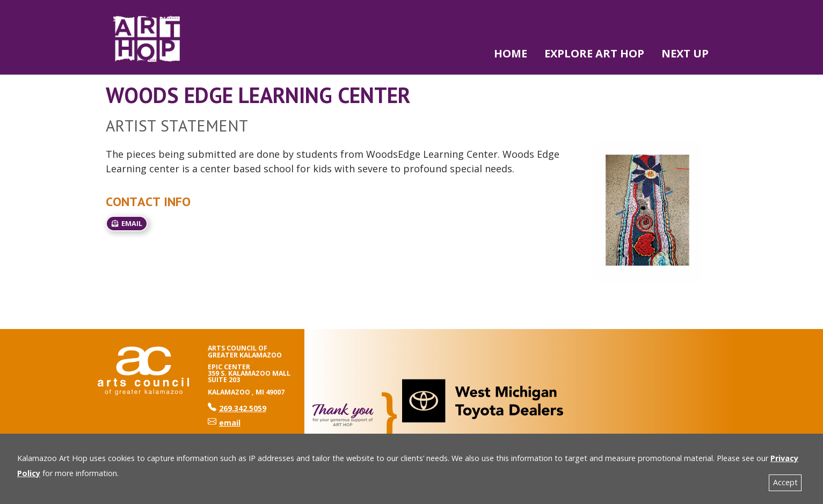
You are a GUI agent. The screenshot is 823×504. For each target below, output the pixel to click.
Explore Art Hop (594, 53)
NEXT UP (685, 53)
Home (511, 53)
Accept (785, 482)
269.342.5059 (237, 408)
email (127, 223)
